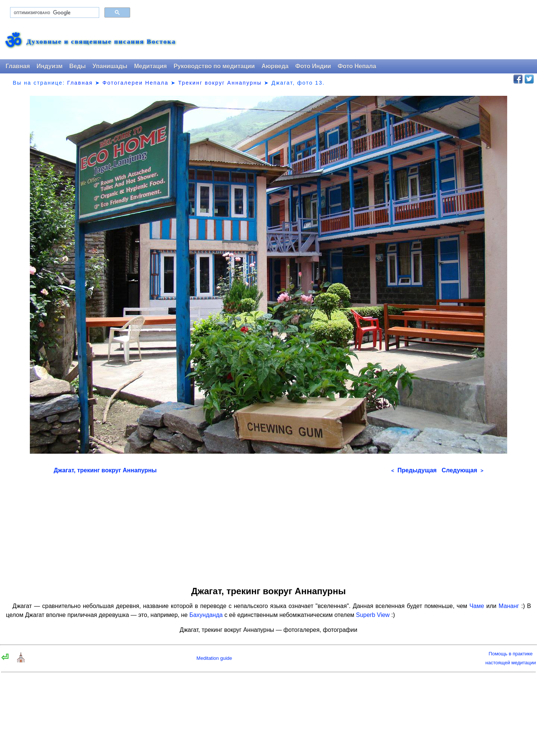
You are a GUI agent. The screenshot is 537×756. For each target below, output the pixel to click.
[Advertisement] (268, 527)
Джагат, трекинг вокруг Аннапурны (105, 470)
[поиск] (54, 13)
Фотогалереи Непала (136, 83)
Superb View (373, 615)
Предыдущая (414, 470)
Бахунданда (206, 615)
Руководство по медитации (214, 66)
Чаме (477, 606)
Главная (18, 66)
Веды (78, 66)
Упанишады (110, 66)
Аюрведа (275, 66)
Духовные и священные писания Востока (101, 42)
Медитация (150, 66)
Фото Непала (357, 66)
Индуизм (50, 66)
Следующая (462, 470)
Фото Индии (313, 66)
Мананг (509, 606)
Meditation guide (214, 658)
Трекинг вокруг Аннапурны (220, 83)
